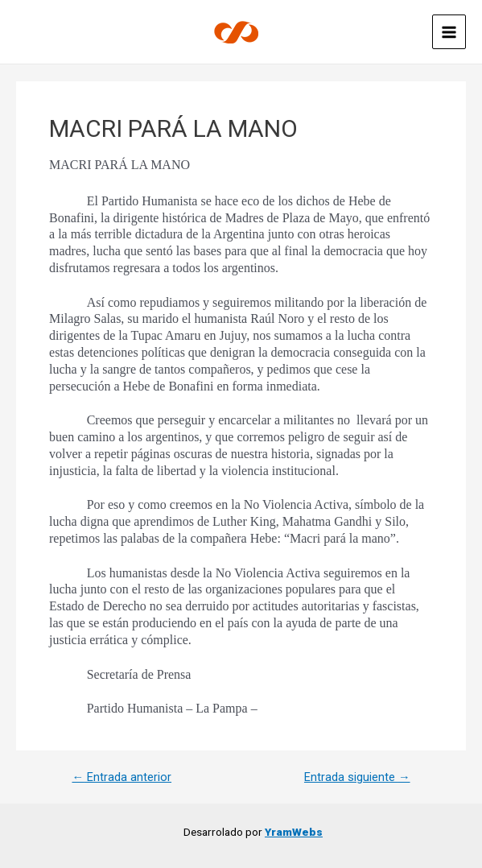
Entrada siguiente (357, 777)
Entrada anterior (122, 777)
